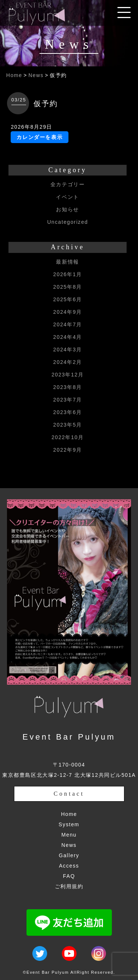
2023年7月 (68, 400)
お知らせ (67, 209)
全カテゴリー (68, 184)
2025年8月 (68, 287)
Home (14, 75)
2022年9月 (68, 450)
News (36, 75)
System (69, 824)
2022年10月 (68, 437)
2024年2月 (68, 362)
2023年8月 (68, 387)
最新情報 (67, 262)
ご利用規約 (69, 886)
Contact (69, 794)
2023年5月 (68, 425)
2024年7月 (68, 324)
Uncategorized (68, 222)
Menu (69, 835)
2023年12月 (68, 375)
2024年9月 (68, 312)
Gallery (69, 855)
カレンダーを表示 (40, 137)
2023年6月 (68, 412)
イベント (67, 197)
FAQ (69, 876)
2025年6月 (68, 299)
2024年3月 (68, 350)
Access (69, 866)
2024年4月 (68, 337)
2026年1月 (68, 274)
